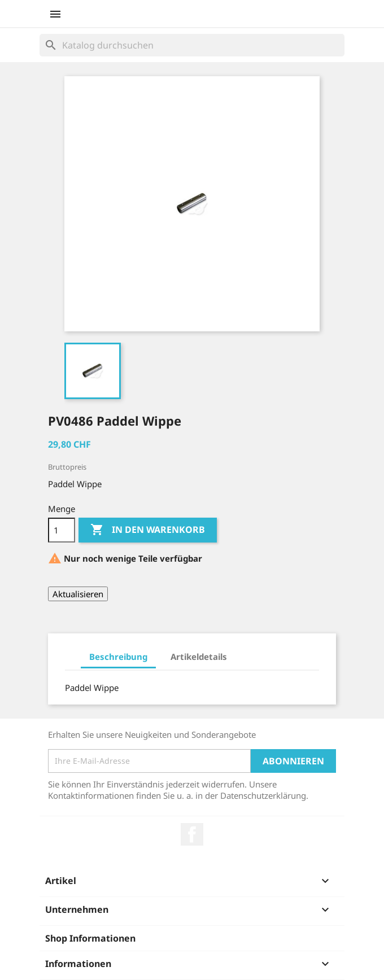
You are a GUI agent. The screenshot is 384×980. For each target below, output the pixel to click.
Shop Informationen (90, 938)
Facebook (192, 834)
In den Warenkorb (148, 530)
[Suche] (192, 45)
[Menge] (62, 530)
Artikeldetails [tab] (199, 657)
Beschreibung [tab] (118, 657)
